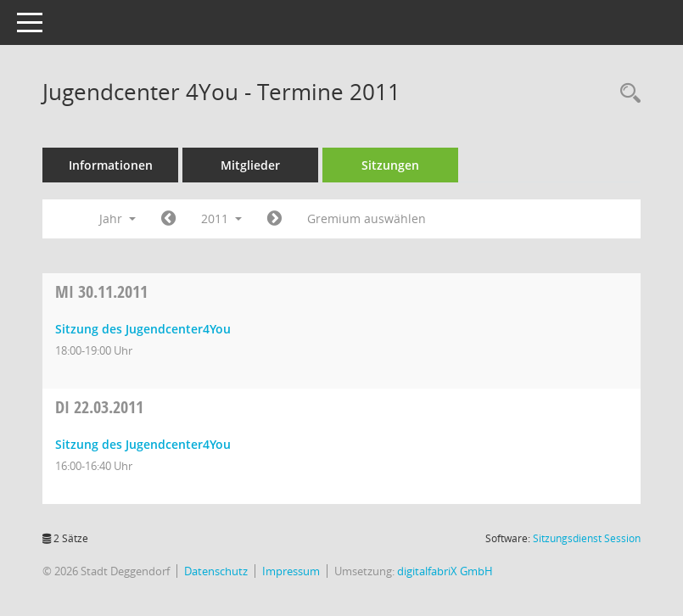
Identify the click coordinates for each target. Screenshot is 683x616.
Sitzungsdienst (587, 538)
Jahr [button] (118, 218)
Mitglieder (250, 165)
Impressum (291, 571)
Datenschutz (216, 571)
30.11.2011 (101, 291)
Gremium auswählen (367, 218)
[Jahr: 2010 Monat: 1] (168, 219)
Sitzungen (390, 165)
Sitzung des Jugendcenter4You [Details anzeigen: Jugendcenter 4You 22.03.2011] (143, 444)
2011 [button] (221, 218)
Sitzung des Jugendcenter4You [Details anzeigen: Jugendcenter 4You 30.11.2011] (143, 329)
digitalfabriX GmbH (445, 571)
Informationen (111, 165)
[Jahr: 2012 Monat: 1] (274, 219)
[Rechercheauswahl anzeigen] (626, 94)
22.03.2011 (99, 407)
